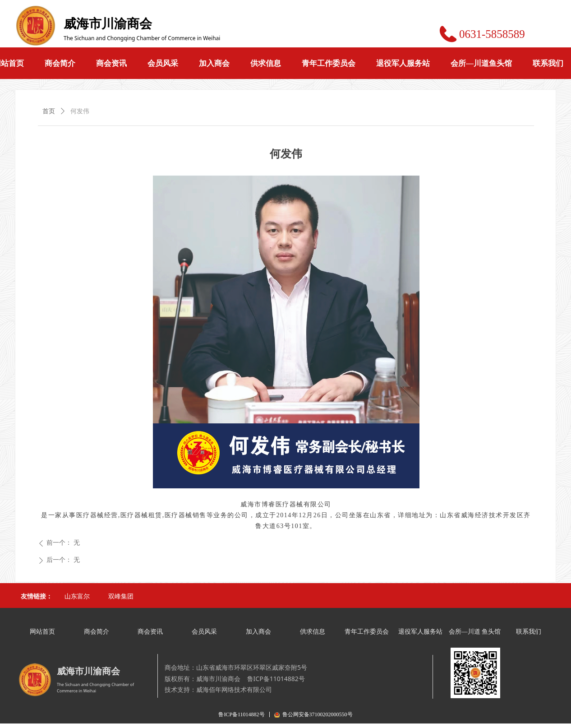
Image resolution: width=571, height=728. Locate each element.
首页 (49, 111)
